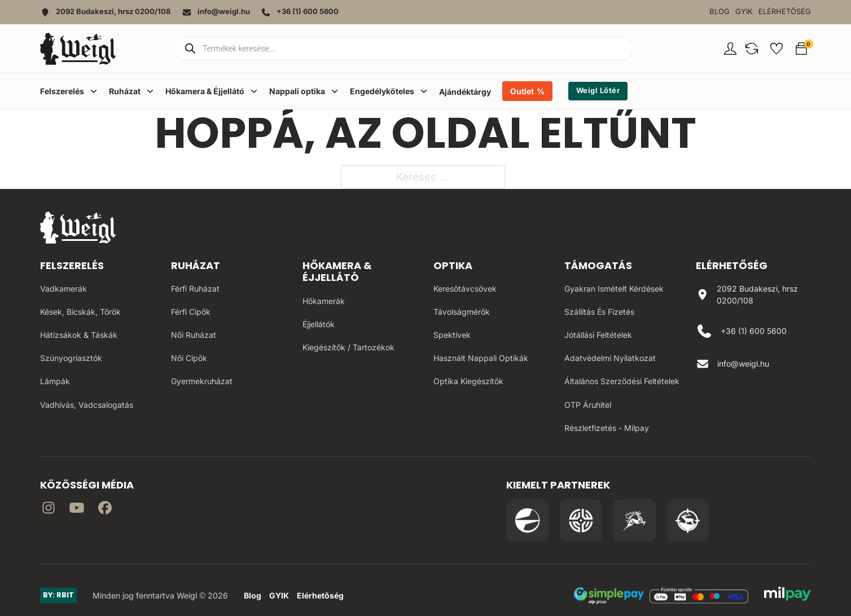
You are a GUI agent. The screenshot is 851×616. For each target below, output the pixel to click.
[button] (752, 49)
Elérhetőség (785, 12)
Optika (453, 265)
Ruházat (196, 265)
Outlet (522, 91)
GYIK (744, 12)
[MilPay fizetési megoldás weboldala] (788, 596)
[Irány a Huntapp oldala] (688, 520)
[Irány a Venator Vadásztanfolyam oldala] (635, 520)
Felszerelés (72, 265)
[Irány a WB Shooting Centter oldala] (581, 520)
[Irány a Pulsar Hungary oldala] (527, 520)
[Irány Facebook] (105, 510)
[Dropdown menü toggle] (94, 91)
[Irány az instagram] (49, 510)
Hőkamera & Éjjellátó (337, 272)
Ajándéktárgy (465, 92)
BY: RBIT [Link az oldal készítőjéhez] (58, 595)
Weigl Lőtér (598, 91)
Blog (720, 12)
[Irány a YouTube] (77, 510)
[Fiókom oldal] (730, 49)
